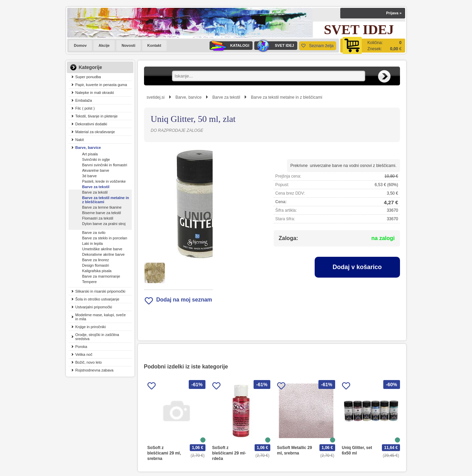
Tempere (90, 282)
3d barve (90, 176)
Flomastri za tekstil (98, 218)
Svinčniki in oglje (96, 159)
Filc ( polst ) (85, 108)
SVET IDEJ (274, 46)
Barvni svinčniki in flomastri (105, 165)
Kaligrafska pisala (97, 271)
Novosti (128, 45)
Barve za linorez (96, 260)
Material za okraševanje (95, 132)
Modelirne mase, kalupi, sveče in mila (101, 317)
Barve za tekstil (96, 187)
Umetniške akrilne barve (102, 249)
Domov (80, 45)
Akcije (104, 45)
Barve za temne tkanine (102, 207)
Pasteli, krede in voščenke (104, 181)
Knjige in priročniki (91, 327)
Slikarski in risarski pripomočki (101, 291)
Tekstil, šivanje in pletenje (97, 116)
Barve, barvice (88, 148)
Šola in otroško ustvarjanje (97, 299)
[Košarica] (373, 46)
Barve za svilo (94, 233)
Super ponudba (88, 77)
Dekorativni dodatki (91, 124)
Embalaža (84, 100)
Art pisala (90, 154)
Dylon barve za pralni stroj (104, 224)
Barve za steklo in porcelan (105, 238)
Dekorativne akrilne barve (104, 254)
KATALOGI (229, 46)
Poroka (81, 347)
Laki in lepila (93, 243)
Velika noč (84, 354)
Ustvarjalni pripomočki (94, 307)
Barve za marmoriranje (101, 276)
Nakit (80, 140)
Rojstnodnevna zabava (95, 370)
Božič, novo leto (89, 362)
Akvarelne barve (96, 170)
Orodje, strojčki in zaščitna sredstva (97, 337)
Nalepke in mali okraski (95, 93)
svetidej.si (156, 97)
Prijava (394, 13)
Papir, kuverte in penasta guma (101, 85)
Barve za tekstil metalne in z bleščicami (106, 200)
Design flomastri (96, 265)
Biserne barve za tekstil (102, 213)
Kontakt (154, 45)
